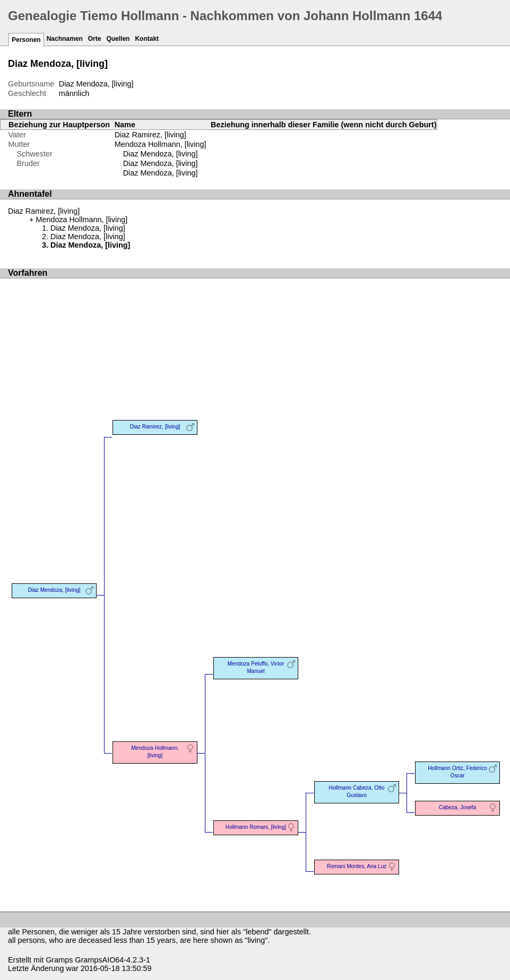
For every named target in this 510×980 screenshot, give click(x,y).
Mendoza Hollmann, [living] (161, 144)
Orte (95, 39)
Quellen (118, 39)
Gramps (59, 960)
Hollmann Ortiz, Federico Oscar (457, 772)
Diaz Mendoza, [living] (161, 154)
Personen (26, 40)
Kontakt (147, 39)
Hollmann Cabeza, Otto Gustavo (357, 791)
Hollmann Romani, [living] (256, 827)
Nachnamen (65, 39)
